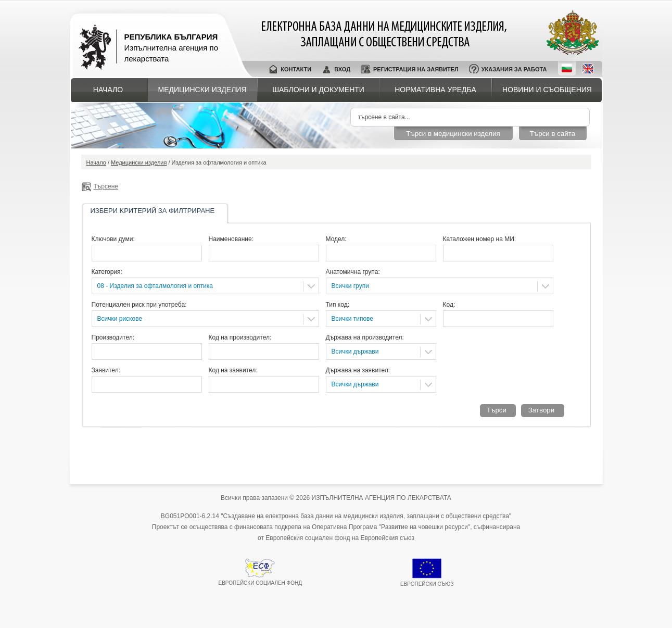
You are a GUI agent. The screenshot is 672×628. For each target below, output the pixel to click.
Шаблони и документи (318, 90)
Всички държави (355, 351)
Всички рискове (120, 319)
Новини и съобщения (547, 90)
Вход (342, 69)
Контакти (296, 69)
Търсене (106, 186)
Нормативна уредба (435, 90)
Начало (108, 90)
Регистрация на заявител (416, 69)
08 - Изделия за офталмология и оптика (155, 286)
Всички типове (353, 319)
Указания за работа (514, 69)
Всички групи (350, 286)
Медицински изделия (202, 90)
